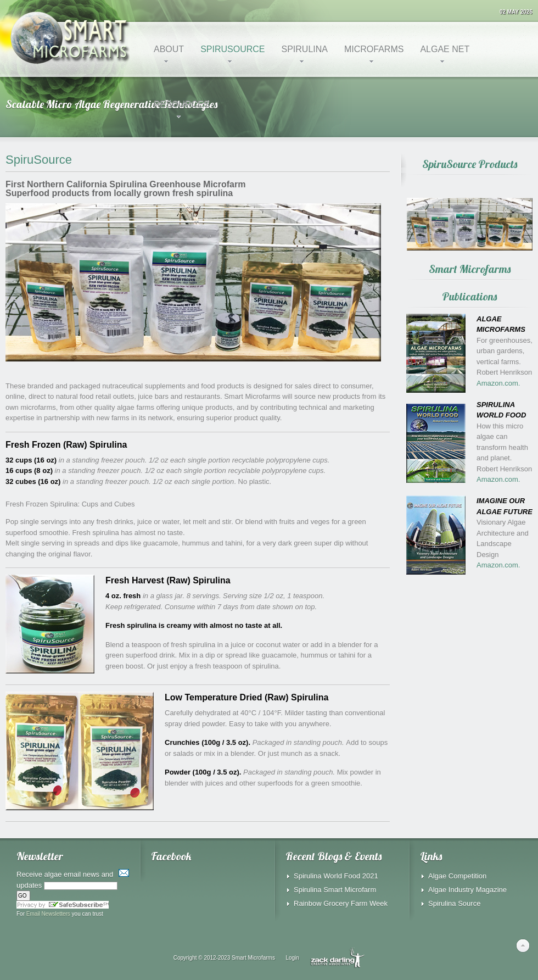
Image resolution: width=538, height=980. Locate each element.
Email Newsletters (48, 914)
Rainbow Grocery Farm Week (341, 903)
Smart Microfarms (253, 957)
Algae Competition (457, 876)
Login (292, 957)
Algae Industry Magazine (467, 890)
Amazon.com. (498, 383)
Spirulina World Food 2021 (336, 876)
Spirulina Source (454, 903)
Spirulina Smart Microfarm (335, 890)
